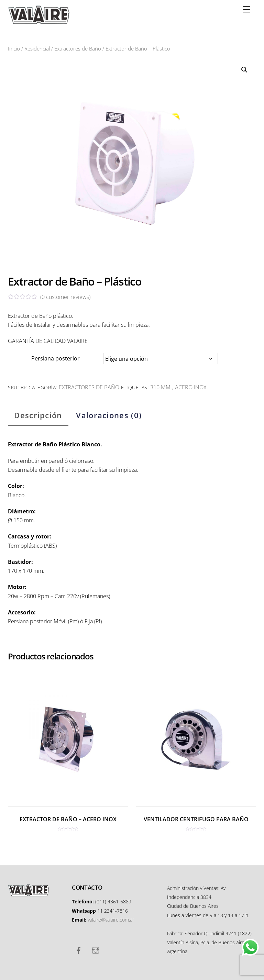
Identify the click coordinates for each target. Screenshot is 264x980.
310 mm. (161, 387)
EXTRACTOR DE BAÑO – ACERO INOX (68, 819)
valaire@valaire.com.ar (111, 920)
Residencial (37, 48)
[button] (244, 70)
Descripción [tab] (38, 415)
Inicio (14, 48)
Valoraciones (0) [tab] (109, 415)
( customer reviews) (65, 297)
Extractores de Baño (78, 48)
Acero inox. (191, 387)
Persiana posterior (56, 358)
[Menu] (246, 9)
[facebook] (79, 950)
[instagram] (96, 950)
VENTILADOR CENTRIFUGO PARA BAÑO (196, 819)
